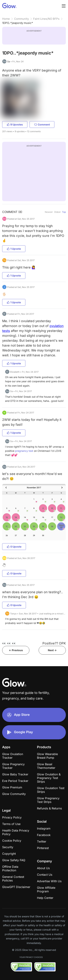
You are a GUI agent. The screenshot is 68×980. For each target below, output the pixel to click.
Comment (42, 124)
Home (6, 19)
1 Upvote (14, 249)
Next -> (52, 650)
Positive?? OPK (54, 643)
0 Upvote (14, 547)
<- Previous (16, 650)
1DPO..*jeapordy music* (18, 23)
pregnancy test (24, 451)
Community (21, 19)
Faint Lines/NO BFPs (46, 19)
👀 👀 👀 (9, 643)
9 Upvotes (15, 124)
